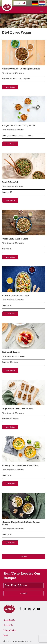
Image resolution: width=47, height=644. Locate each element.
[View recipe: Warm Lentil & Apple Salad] (23, 222)
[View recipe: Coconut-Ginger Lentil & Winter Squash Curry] (23, 506)
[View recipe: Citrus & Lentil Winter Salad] (23, 279)
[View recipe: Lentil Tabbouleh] (23, 166)
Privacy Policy (10, 630)
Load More (23, 557)
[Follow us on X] (23, 609)
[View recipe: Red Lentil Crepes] (23, 336)
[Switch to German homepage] (34, 3)
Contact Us (8, 625)
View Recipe (10, 87)
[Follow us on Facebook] (19, 609)
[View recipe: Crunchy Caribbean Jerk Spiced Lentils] (23, 53)
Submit (23, 593)
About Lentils (9, 620)
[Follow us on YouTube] (37, 609)
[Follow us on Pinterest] (32, 609)
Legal (6, 635)
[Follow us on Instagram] (28, 609)
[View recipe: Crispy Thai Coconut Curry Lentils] (23, 109)
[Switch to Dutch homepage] (42, 3)
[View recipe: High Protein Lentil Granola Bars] (23, 393)
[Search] (24, 3)
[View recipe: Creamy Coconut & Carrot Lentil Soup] (23, 449)
